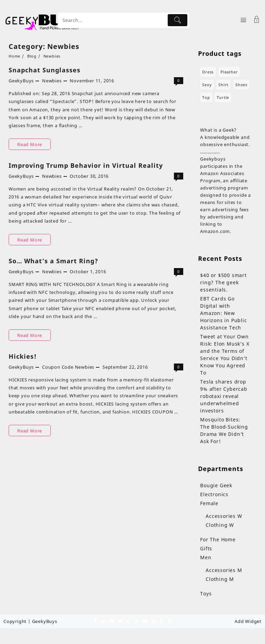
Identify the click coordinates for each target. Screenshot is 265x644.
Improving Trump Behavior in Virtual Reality (86, 165)
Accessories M (224, 570)
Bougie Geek (216, 485)
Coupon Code (58, 367)
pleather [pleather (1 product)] (229, 72)
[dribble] (161, 621)
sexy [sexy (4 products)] (207, 85)
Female (209, 503)
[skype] (170, 621)
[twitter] (120, 621)
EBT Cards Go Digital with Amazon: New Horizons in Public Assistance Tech (223, 313)
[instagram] (128, 621)
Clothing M (220, 579)
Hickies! (23, 356)
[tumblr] (137, 621)
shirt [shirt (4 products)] (223, 85)
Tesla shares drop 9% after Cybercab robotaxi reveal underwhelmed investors (224, 396)
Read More (30, 144)
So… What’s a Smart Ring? (53, 261)
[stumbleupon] (153, 621)
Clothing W (220, 525)
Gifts (206, 548)
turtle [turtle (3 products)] (223, 97)
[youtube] (145, 621)
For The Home (218, 539)
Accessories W (224, 516)
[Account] (257, 20)
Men (206, 557)
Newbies (52, 81)
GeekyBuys (21, 81)
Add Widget (248, 621)
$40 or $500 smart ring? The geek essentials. (223, 282)
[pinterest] (112, 621)
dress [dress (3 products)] (208, 72)
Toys (206, 594)
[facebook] (95, 621)
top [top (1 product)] (206, 97)
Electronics (214, 494)
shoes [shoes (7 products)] (241, 85)
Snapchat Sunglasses (45, 70)
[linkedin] (104, 621)
